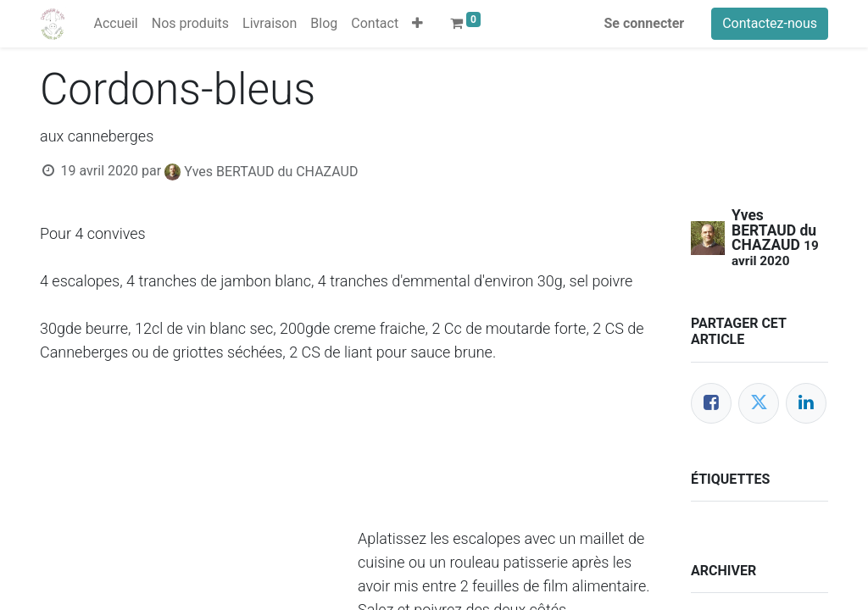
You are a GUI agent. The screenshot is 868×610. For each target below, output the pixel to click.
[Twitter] (759, 403)
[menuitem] (115, 24)
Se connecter (645, 23)
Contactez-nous (770, 23)
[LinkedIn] (806, 403)
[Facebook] (711, 403)
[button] (417, 24)
